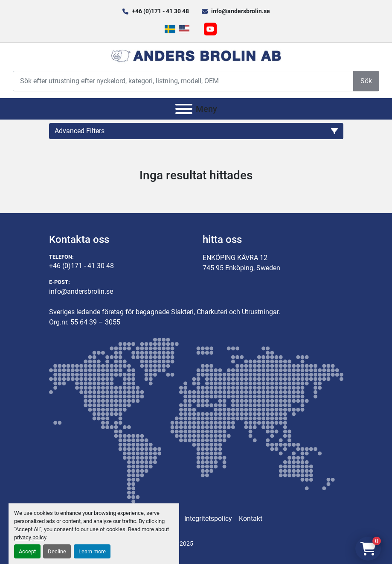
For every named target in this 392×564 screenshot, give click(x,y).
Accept (27, 551)
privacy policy (30, 537)
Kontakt (251, 519)
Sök (366, 81)
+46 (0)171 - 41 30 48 (160, 11)
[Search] (183, 81)
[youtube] (210, 29)
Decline (57, 551)
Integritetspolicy (208, 519)
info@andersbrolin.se (241, 11)
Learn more (92, 551)
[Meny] (184, 109)
